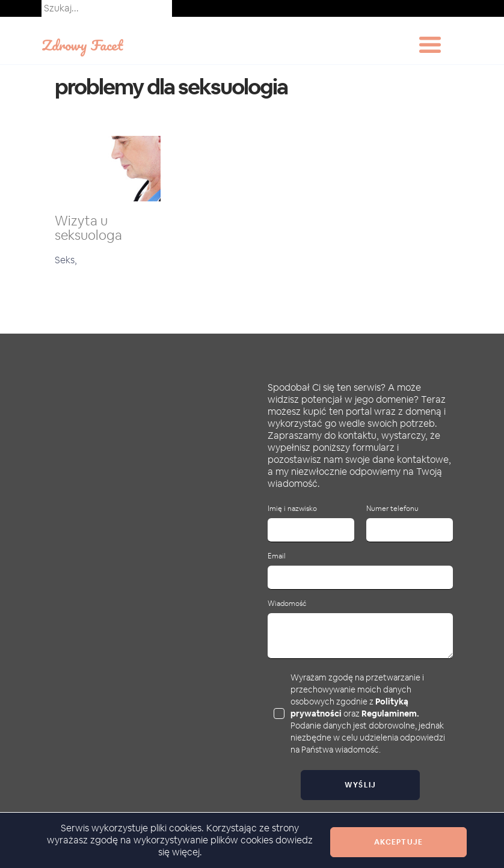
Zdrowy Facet (82, 45)
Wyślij (361, 785)
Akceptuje (398, 842)
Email (277, 556)
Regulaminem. (390, 714)
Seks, (66, 260)
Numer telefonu (392, 509)
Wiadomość (287, 604)
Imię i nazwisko (292, 509)
